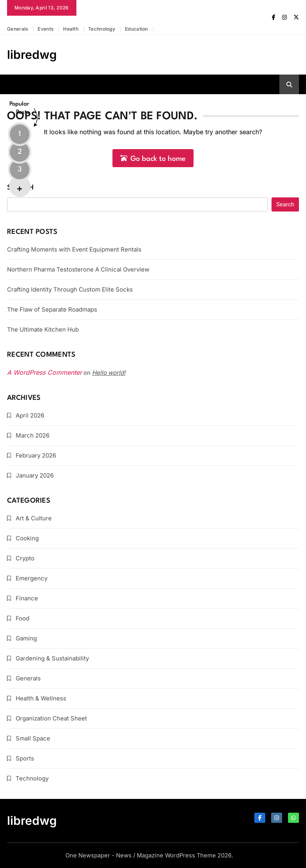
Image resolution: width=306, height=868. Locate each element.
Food (23, 618)
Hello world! (109, 373)
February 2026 (36, 455)
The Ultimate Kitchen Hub (43, 329)
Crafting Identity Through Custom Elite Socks (70, 289)
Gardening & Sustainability (52, 658)
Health (71, 29)
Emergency (32, 578)
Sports (25, 758)
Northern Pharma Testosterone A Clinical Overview (78, 269)
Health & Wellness (41, 698)
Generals (17, 29)
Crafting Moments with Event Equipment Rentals (74, 249)
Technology (102, 29)
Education (137, 29)
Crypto (25, 558)
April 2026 (30, 415)
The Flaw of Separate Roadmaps (52, 309)
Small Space (33, 738)
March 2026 (33, 435)
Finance (27, 598)
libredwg (32, 55)
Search (20, 188)
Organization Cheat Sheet (51, 718)
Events (45, 29)
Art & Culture (34, 518)
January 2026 (35, 475)
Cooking (27, 538)
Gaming (26, 638)
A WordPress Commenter (44, 372)
